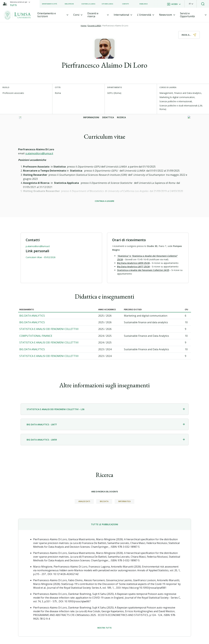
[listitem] (49, 4)
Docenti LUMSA (94, 26)
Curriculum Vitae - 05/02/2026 (41, 257)
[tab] (53, 15)
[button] (191, 4)
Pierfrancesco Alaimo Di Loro (115, 26)
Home (84, 26)
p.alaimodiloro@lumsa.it (39, 153)
